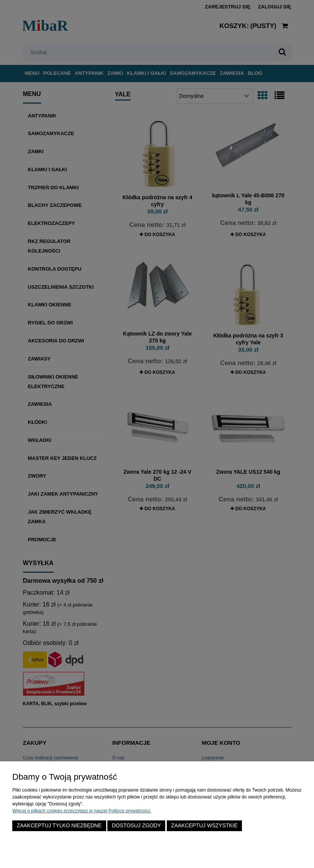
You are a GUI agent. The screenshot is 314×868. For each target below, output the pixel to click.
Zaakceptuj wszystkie (204, 826)
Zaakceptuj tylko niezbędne (59, 826)
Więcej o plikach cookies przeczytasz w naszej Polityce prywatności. (82, 811)
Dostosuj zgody (136, 826)
